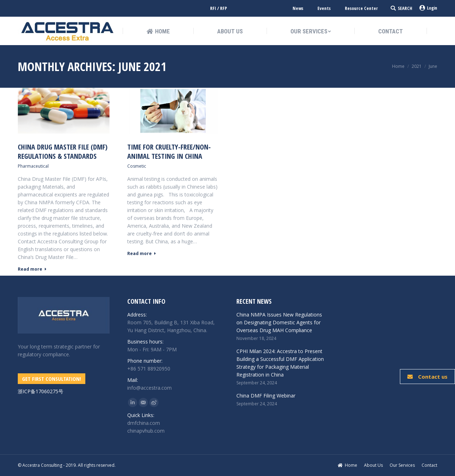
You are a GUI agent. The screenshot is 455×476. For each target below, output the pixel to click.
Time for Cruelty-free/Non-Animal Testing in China (169, 152)
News (298, 8)
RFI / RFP (219, 8)
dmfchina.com (144, 423)
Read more (32, 269)
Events (324, 8)
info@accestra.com (149, 388)
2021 (417, 66)
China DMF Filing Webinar (266, 396)
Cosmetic (137, 166)
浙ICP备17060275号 (41, 391)
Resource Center (361, 8)
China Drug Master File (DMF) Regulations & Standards (63, 152)
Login (428, 8)
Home (398, 66)
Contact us (427, 377)
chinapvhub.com (146, 431)
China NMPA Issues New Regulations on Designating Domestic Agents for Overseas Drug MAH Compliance (279, 322)
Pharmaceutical (33, 166)
